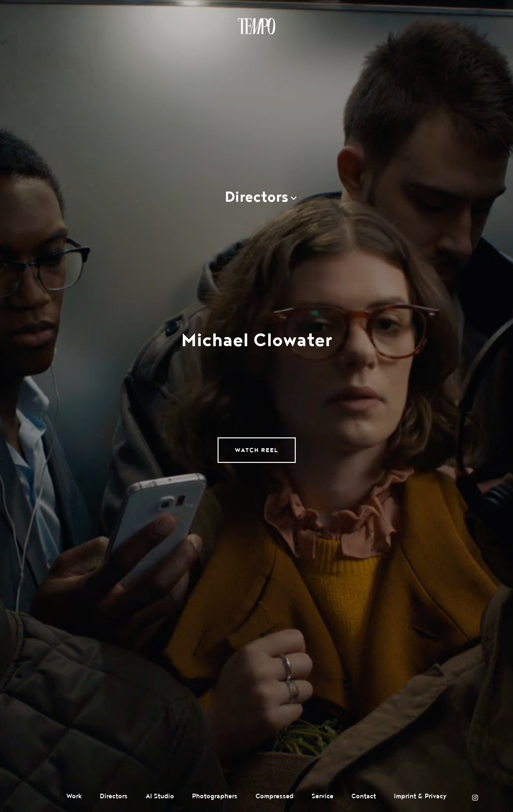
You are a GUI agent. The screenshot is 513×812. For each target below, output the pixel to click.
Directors (114, 796)
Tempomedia (256, 26)
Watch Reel (257, 450)
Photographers (215, 796)
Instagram (475, 798)
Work (74, 796)
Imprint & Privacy (420, 796)
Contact (364, 796)
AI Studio (160, 796)
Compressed (274, 796)
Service (322, 796)
